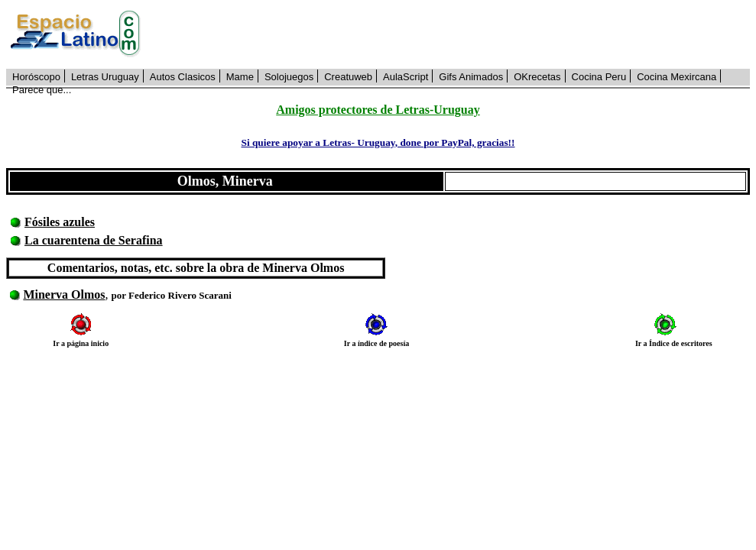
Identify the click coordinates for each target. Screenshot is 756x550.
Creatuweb (348, 77)
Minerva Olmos (64, 294)
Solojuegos (289, 77)
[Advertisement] (454, 34)
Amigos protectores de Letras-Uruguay (378, 110)
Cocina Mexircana (677, 77)
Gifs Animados (471, 77)
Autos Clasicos (183, 77)
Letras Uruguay (105, 77)
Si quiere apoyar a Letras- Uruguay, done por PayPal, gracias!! (378, 142)
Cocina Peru (599, 77)
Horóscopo (36, 77)
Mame (240, 77)
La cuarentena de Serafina (94, 240)
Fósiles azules (60, 222)
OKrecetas (537, 77)
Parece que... (42, 90)
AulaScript (406, 77)
